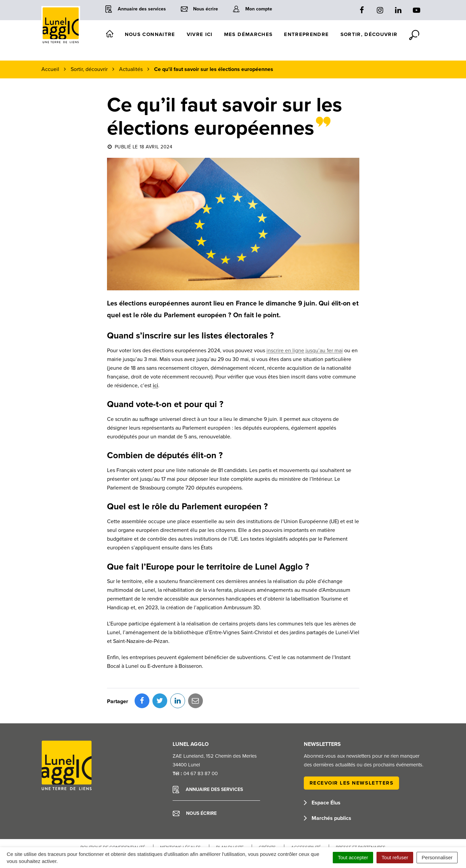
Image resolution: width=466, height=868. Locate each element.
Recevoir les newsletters (352, 753)
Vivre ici (200, 34)
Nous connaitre (150, 34)
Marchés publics (328, 788)
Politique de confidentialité (113, 818)
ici (155, 386)
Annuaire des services (208, 760)
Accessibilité (306, 818)
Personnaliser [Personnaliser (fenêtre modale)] (437, 857)
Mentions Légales (181, 818)
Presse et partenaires (361, 818)
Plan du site (230, 818)
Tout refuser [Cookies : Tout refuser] (395, 857)
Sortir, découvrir (369, 34)
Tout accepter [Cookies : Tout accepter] (353, 857)
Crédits (267, 818)
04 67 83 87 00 (201, 744)
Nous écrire (195, 784)
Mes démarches (248, 34)
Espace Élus (322, 773)
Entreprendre (306, 34)
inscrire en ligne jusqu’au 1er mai (305, 351)
